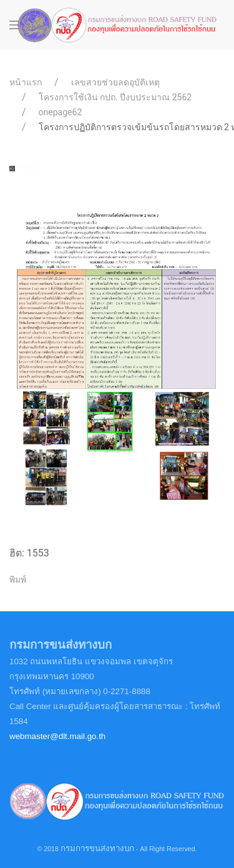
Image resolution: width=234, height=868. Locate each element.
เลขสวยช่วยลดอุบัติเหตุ (115, 82)
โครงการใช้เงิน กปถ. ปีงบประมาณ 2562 (115, 97)
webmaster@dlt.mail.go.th (57, 736)
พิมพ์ (18, 579)
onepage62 (61, 112)
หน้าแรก (26, 82)
